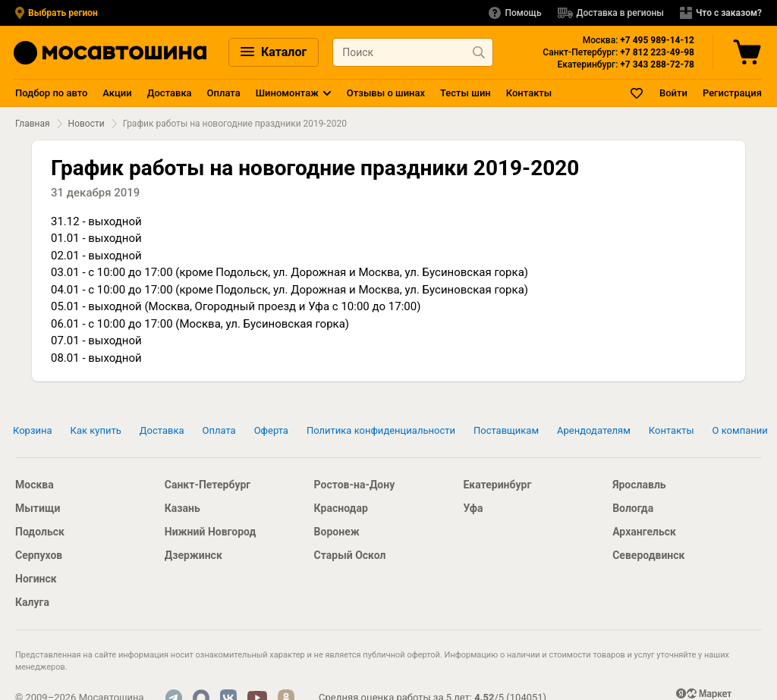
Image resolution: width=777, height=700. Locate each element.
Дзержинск (193, 555)
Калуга (32, 602)
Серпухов (39, 555)
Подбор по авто (51, 93)
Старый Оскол (350, 555)
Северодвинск (648, 555)
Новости (87, 124)
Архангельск (644, 532)
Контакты (529, 93)
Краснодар (341, 508)
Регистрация (732, 93)
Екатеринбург (497, 485)
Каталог (274, 52)
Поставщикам (506, 430)
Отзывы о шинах (386, 93)
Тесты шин (466, 93)
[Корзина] (749, 52)
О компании (740, 430)
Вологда (633, 508)
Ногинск (36, 579)
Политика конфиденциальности (381, 430)
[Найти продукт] (479, 52)
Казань (182, 508)
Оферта (271, 430)
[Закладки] (637, 93)
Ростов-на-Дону (355, 485)
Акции (117, 93)
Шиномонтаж (287, 93)
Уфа (473, 508)
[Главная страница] (110, 53)
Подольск (40, 532)
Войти (673, 93)
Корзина (33, 430)
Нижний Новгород (211, 532)
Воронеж (337, 532)
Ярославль (639, 485)
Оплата (224, 93)
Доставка (170, 93)
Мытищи (38, 508)
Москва (35, 485)
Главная (33, 124)
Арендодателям (594, 430)
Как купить (96, 430)
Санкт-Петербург (208, 485)
